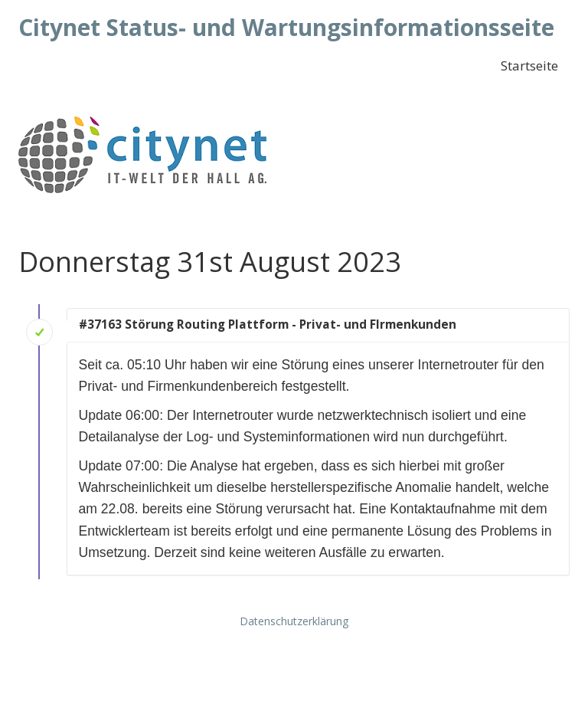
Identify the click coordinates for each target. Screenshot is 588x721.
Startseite (529, 66)
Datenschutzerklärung (294, 621)
